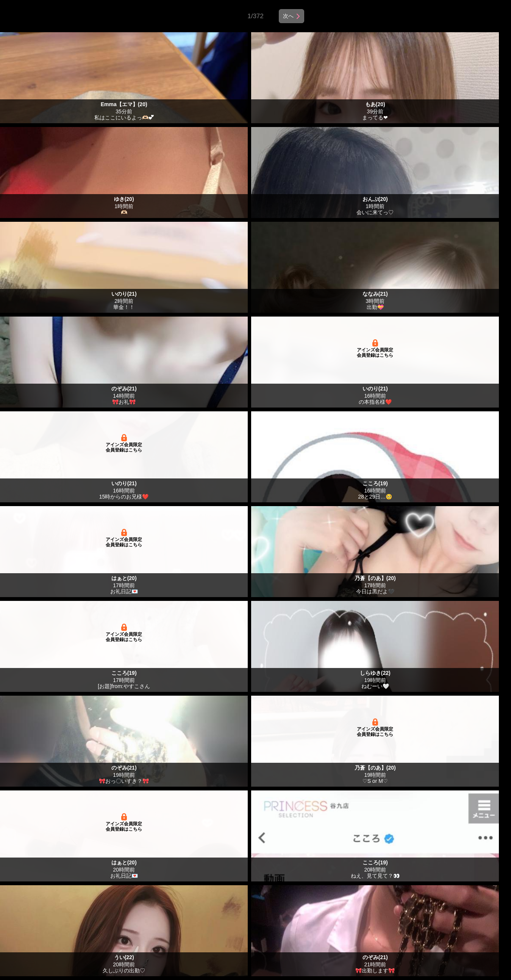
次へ (288, 16)
